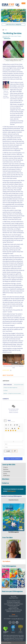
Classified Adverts (13, 500)
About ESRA (14, 597)
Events (5, 474)
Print (6, 30)
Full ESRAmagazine (14, 532)
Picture (17, 425)
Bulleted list (19, 426)
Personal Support (13, 607)
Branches (6, 469)
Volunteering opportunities (14, 605)
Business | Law (6, 37)
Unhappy (13, 430)
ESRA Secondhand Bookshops (14, 612)
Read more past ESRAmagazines (12, 591)
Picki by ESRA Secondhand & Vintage (14, 610)
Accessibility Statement (9, 638)
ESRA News (7, 476)
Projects (6, 467)
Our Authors (6, 561)
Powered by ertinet (19, 640)
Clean (15, 428)
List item (8, 428)
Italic (8, 425)
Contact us (5, 483)
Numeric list (6, 428)
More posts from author (19, 385)
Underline (11, 425)
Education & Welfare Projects (13, 601)
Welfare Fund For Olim (13, 609)
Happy (18, 428)
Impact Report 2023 (14, 598)
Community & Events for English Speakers (14, 604)
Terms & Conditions (19, 638)
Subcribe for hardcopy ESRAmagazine (11, 496)
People (19, 36)
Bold (6, 425)
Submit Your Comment (13, 459)
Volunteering (7, 471)
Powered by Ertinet (6, 643)
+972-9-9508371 (7, 619)
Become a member (13, 616)
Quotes (12, 428)
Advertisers (6, 479)
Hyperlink (15, 425)
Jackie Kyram (7, 38)
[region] (13, 15)
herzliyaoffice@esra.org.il (18, 619)
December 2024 (7, 36)
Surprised (8, 430)
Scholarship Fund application (14, 602)
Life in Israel (14, 36)
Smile (6, 430)
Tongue (11, 430)
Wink (15, 430)
